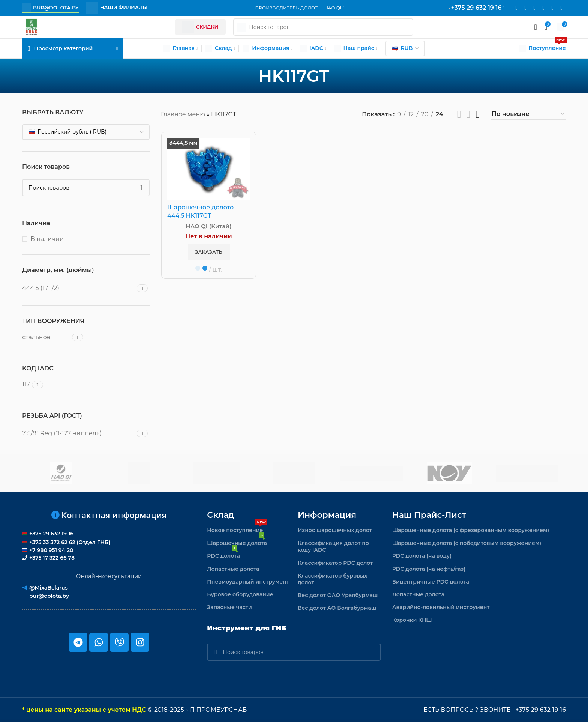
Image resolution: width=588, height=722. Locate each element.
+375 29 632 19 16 (541, 710)
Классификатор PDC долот (335, 563)
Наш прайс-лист (429, 515)
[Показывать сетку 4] (478, 114)
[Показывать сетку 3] (469, 114)
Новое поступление (237, 529)
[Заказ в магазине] (528, 114)
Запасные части (229, 607)
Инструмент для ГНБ (247, 628)
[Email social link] (516, 8)
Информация (327, 515)
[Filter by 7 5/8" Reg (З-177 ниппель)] (78, 433)
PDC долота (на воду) (422, 556)
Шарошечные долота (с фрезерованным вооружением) (471, 530)
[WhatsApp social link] (534, 8)
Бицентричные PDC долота (431, 582)
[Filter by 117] (26, 384)
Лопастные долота (233, 569)
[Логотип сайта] (31, 26)
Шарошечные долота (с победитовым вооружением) (467, 543)
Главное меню (183, 114)
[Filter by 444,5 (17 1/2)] (78, 288)
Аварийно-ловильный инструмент (441, 607)
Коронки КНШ (412, 620)
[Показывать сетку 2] (459, 114)
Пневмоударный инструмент (248, 582)
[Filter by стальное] (46, 337)
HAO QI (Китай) (209, 226)
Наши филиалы (117, 8)
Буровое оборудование (240, 594)
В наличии (47, 239)
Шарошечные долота (237, 541)
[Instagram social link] (525, 8)
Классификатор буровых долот (333, 579)
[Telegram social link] (552, 8)
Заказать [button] (209, 252)
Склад (220, 515)
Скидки (200, 27)
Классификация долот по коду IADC (333, 546)
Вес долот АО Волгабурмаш (337, 608)
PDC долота (223, 554)
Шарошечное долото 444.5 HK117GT (200, 211)
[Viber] (561, 8)
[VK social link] (543, 8)
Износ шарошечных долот (335, 530)
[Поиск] (86, 188)
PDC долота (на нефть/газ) (429, 569)
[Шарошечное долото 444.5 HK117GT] (209, 169)
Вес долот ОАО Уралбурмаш (338, 595)
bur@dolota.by (50, 8)
